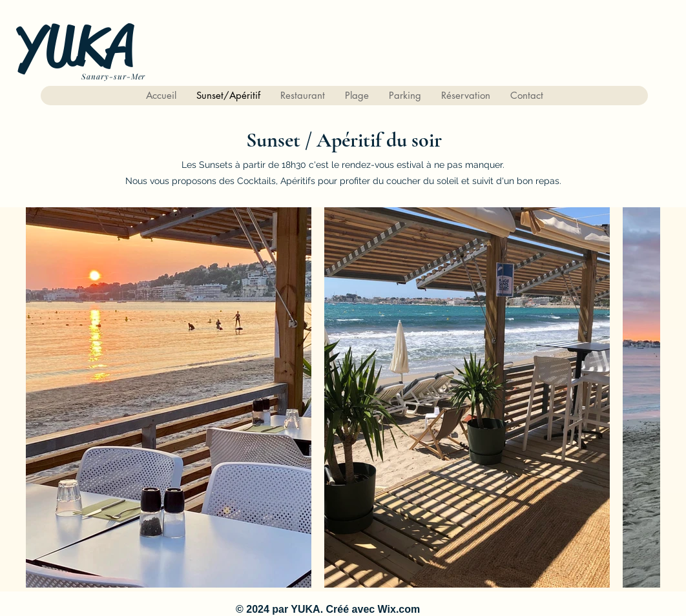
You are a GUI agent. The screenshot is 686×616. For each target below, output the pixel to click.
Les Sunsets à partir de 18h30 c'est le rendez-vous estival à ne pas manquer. (343, 165)
